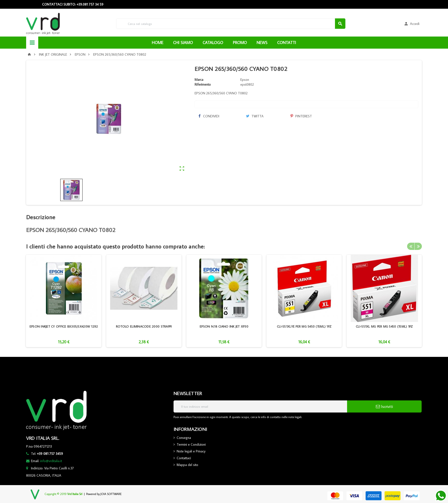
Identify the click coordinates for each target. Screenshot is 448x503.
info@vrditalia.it (51, 461)
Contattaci (184, 458)
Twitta (255, 116)
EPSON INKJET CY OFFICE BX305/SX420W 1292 (64, 326)
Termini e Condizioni (191, 444)
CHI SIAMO (183, 43)
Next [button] (418, 246)
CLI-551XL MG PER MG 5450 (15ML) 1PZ (384, 326)
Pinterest (301, 116)
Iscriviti (384, 406)
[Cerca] (231, 24)
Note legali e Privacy (191, 451)
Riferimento (203, 84)
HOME (158, 43)
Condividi (209, 116)
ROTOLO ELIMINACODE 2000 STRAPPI (144, 326)
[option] (64, 301)
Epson (245, 80)
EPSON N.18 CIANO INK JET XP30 (224, 326)
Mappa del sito (187, 465)
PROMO (240, 43)
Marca (199, 80)
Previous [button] (411, 246)
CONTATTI (287, 43)
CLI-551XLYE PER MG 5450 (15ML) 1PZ (304, 326)
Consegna (184, 438)
